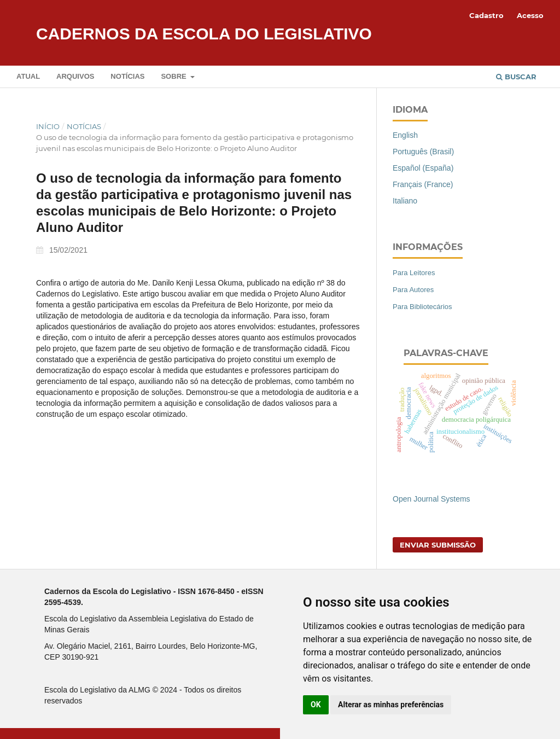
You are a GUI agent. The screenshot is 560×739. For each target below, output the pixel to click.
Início (48, 126)
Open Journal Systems (431, 499)
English (405, 135)
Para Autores (413, 290)
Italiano (405, 201)
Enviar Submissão (438, 545)
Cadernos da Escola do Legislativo (204, 34)
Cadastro (486, 15)
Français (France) (423, 184)
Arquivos (75, 76)
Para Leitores (414, 273)
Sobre (174, 76)
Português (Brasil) (423, 152)
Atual (28, 76)
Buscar (516, 77)
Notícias (127, 76)
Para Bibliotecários (422, 307)
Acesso (530, 15)
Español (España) (423, 168)
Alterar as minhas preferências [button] (391, 705)
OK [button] (316, 705)
